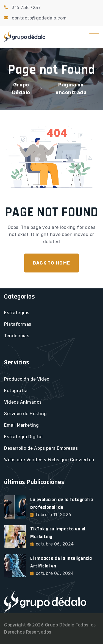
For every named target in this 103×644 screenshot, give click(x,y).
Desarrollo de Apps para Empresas (41, 448)
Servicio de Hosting (26, 414)
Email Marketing (22, 425)
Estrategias (17, 313)
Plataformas (18, 324)
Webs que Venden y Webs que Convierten (49, 460)
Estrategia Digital (23, 437)
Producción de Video (27, 379)
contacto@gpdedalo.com (39, 18)
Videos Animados (23, 402)
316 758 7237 (26, 8)
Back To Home (51, 263)
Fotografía (16, 391)
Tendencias (17, 336)
